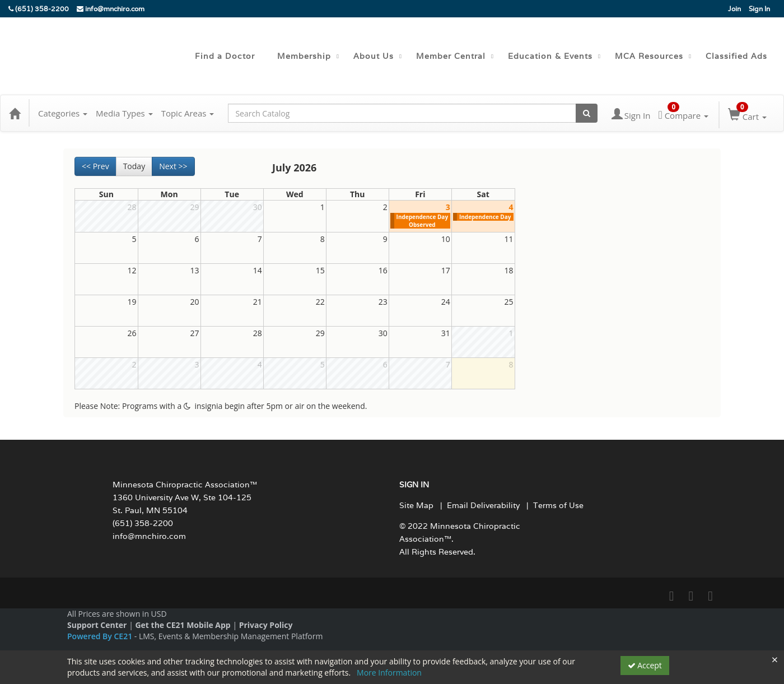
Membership (304, 56)
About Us (374, 56)
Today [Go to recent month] (134, 166)
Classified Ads (736, 56)
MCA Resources (649, 56)
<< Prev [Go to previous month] (95, 166)
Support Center (97, 625)
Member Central (451, 56)
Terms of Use (558, 505)
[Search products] (587, 113)
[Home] (15, 113)
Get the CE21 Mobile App (183, 625)
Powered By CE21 (101, 636)
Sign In (759, 9)
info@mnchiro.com (111, 9)
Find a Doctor (225, 56)
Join (734, 9)
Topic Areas (188, 113)
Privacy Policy (266, 625)
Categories (63, 113)
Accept (645, 665)
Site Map (416, 505)
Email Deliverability (483, 505)
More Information (389, 673)
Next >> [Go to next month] (173, 166)
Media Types (124, 113)
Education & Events (550, 56)
